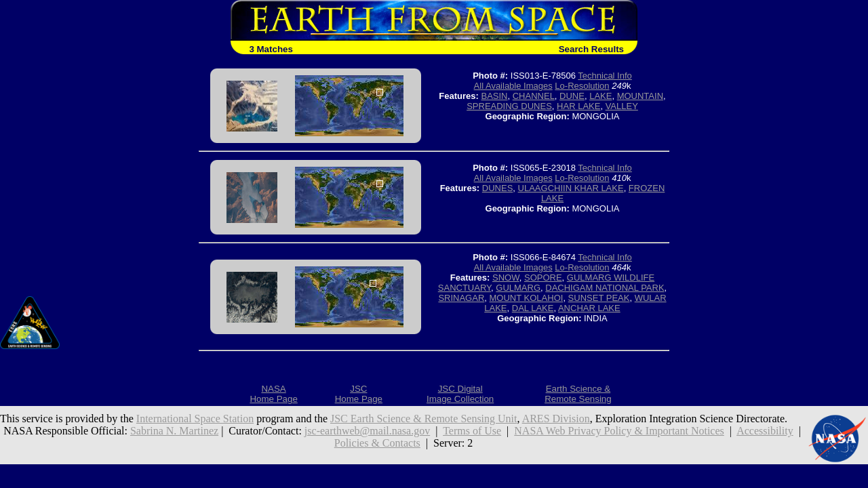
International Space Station (195, 419)
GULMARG (518, 288)
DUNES (498, 188)
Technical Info (605, 76)
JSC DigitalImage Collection (460, 394)
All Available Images (513, 86)
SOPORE (543, 278)
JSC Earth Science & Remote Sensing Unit (424, 419)
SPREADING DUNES (509, 106)
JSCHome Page (359, 394)
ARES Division (556, 419)
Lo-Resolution (582, 86)
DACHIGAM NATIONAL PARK (605, 288)
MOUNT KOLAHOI (527, 298)
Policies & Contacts (377, 443)
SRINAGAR (461, 298)
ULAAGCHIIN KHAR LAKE (571, 188)
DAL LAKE (533, 308)
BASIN (494, 96)
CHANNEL (534, 96)
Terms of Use (472, 431)
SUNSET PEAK (599, 298)
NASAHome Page (273, 394)
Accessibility (765, 431)
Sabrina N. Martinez (174, 431)
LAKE (600, 96)
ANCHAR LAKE (589, 308)
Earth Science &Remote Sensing (578, 394)
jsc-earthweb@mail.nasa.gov (367, 431)
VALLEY (622, 106)
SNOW (506, 278)
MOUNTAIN (640, 96)
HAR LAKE (578, 106)
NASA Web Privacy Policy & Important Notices (619, 431)
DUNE (572, 96)
